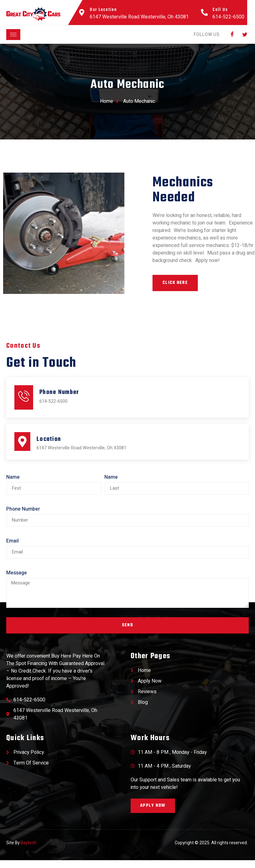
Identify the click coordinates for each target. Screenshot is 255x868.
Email (12, 549)
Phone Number (23, 517)
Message (17, 581)
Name (13, 485)
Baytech (28, 851)
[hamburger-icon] (13, 35)
